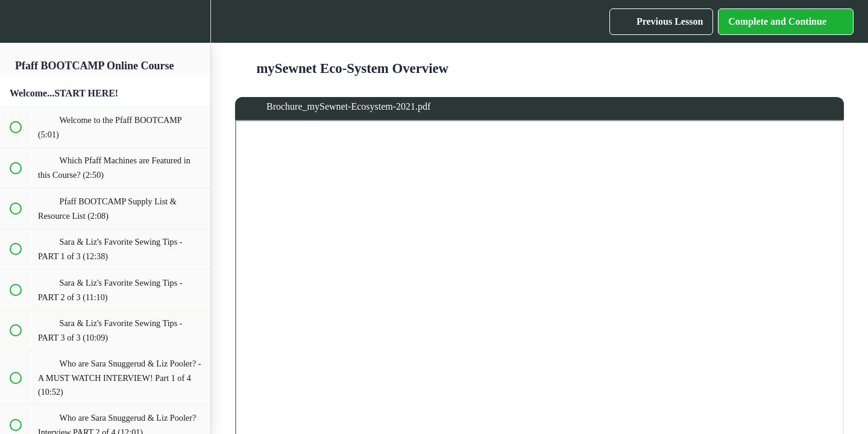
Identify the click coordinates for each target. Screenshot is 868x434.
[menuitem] (195, 21)
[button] (15, 21)
